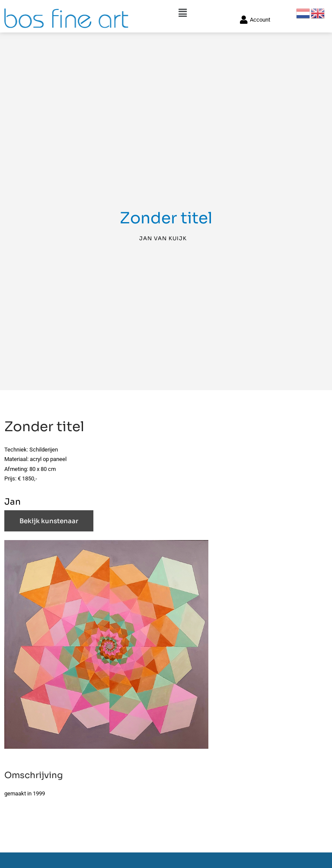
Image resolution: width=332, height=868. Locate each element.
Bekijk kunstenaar (49, 523)
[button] (182, 9)
